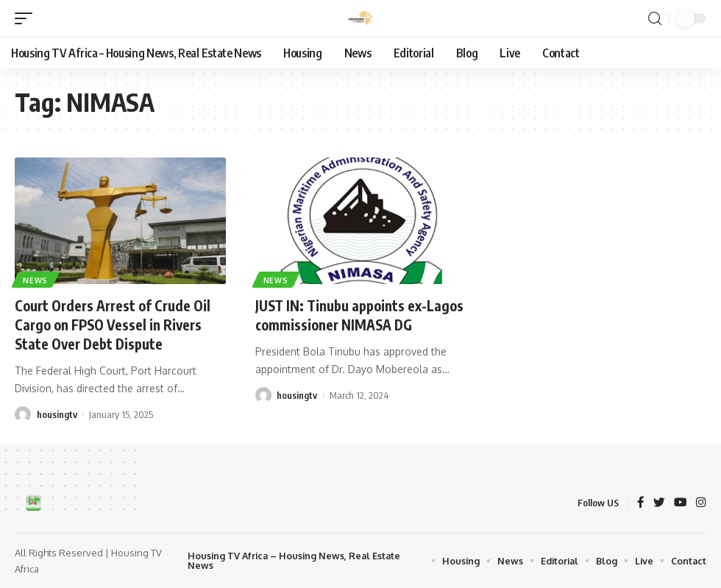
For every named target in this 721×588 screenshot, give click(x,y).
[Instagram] (701, 503)
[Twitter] (659, 503)
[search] (655, 19)
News (36, 280)
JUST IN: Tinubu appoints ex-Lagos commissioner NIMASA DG (359, 315)
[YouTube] (681, 503)
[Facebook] (641, 503)
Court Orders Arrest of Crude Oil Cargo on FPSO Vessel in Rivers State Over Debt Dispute (118, 324)
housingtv (57, 414)
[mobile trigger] (27, 18)
